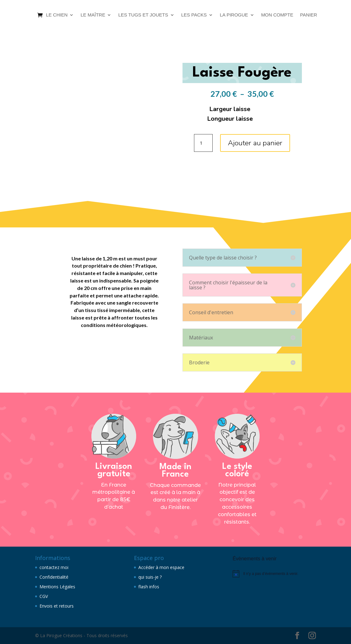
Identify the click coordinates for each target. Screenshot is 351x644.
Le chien (57, 15)
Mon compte (277, 15)
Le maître (93, 15)
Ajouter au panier (255, 143)
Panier (309, 15)
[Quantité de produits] (203, 143)
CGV (44, 596)
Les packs (194, 15)
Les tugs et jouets (143, 15)
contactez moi (54, 567)
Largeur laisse (230, 109)
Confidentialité (54, 577)
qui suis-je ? (150, 577)
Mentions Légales (57, 587)
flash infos (149, 587)
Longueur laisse (230, 119)
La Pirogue (234, 15)
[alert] (274, 574)
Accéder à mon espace (161, 567)
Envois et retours (57, 606)
